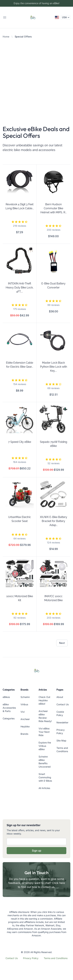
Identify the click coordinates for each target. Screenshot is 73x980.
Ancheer (25, 719)
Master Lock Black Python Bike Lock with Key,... (54, 367)
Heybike (25, 726)
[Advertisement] (36, 77)
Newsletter (62, 722)
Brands (24, 734)
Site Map (61, 741)
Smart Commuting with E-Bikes (45, 777)
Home (6, 37)
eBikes (6, 697)
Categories (9, 718)
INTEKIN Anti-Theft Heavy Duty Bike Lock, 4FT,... (20, 288)
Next (62, 643)
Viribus (24, 704)
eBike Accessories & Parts (9, 708)
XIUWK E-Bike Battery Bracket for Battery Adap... (54, 521)
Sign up (37, 851)
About (60, 697)
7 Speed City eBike (20, 442)
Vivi (23, 712)
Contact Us (63, 704)
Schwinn (25, 697)
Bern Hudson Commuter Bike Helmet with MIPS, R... (54, 208)
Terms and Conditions (56, 958)
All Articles (44, 788)
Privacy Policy (31, 958)
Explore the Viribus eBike (45, 746)
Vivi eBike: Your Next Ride (44, 732)
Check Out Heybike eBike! (44, 700)
